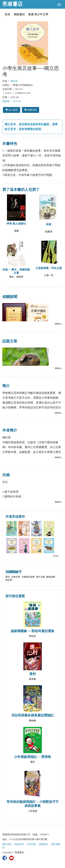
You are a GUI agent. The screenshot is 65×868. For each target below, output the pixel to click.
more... (59, 324)
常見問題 (31, 844)
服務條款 (44, 844)
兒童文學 (16, 577)
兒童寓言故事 (28, 577)
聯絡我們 (19, 844)
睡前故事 (51, 577)
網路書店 (19, 14)
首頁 (7, 14)
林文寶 (9, 580)
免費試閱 (30, 110)
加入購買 (12, 110)
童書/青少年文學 (38, 14)
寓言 (8, 577)
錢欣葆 (14, 81)
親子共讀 (40, 577)
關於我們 (7, 844)
